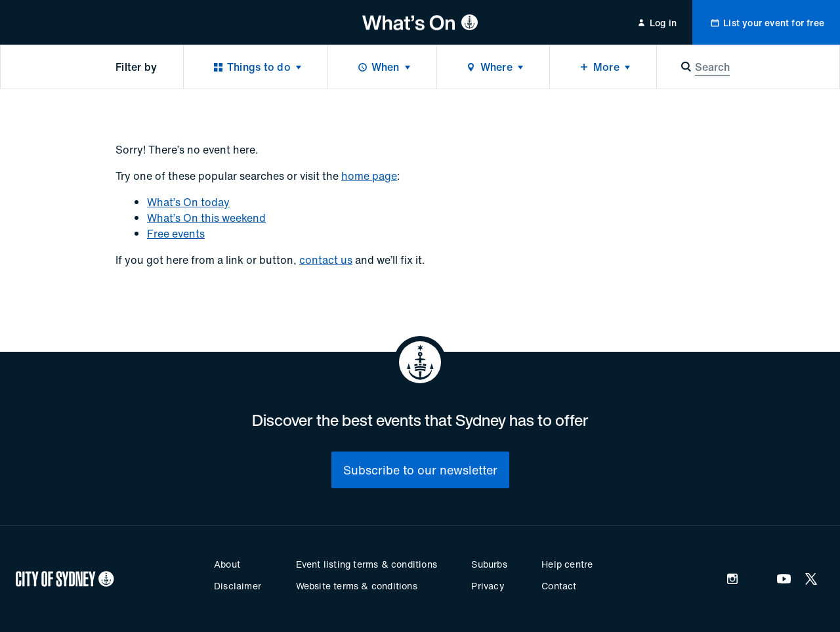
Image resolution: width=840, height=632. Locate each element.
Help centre (567, 564)
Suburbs (489, 564)
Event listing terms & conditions (367, 564)
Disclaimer (238, 586)
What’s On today (188, 202)
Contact (559, 586)
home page (369, 176)
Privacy (488, 586)
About (227, 564)
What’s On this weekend (206, 218)
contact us (326, 260)
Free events (176, 234)
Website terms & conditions (357, 586)
